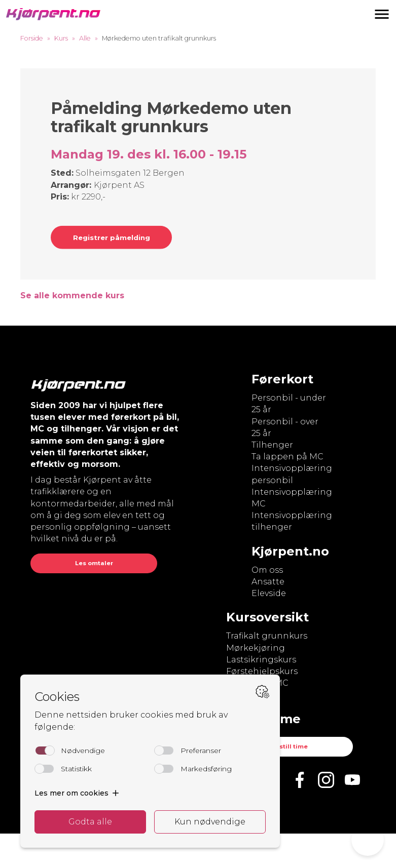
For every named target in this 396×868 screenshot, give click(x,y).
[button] (382, 14)
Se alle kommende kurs (72, 295)
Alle (85, 38)
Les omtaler (94, 563)
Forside (32, 38)
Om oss (267, 570)
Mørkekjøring (256, 648)
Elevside (269, 593)
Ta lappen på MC (287, 457)
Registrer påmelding (112, 238)
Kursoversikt (267, 617)
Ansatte (268, 582)
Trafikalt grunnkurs (267, 636)
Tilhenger (272, 445)
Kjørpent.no (290, 551)
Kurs (61, 38)
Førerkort (282, 379)
